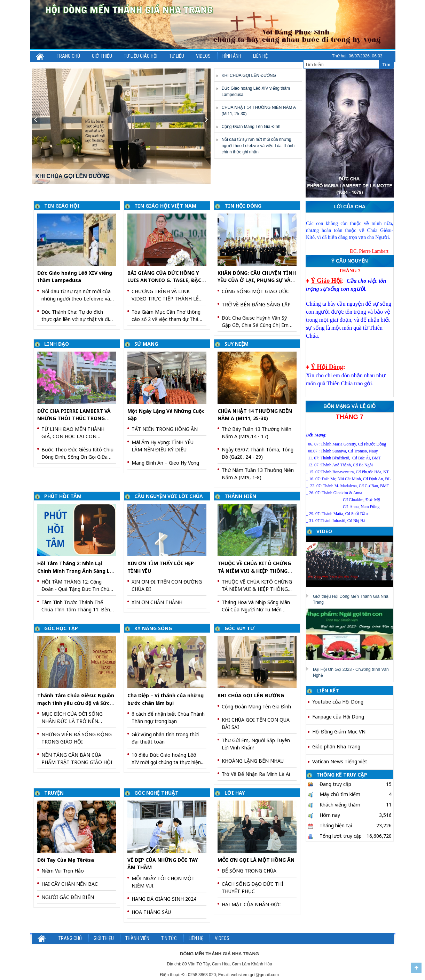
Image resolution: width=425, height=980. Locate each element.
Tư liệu (177, 56)
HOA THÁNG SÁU (151, 912)
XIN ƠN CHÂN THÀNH (157, 602)
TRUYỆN (54, 793)
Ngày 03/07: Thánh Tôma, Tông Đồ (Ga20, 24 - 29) (258, 453)
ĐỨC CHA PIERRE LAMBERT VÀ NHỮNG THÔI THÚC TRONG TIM (74, 418)
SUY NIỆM (237, 344)
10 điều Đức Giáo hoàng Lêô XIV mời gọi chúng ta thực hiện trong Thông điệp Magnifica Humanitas (166, 759)
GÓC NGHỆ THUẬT (156, 793)
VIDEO (324, 531)
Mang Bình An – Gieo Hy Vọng (165, 463)
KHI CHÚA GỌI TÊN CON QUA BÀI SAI (256, 723)
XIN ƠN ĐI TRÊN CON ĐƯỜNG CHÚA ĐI (167, 585)
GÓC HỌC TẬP (61, 628)
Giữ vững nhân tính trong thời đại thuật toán (165, 738)
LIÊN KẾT (328, 690)
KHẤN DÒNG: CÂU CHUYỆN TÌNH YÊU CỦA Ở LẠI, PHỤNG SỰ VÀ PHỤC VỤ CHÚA (257, 280)
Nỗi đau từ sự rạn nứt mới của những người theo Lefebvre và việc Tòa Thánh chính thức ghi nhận (258, 146)
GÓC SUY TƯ (239, 628)
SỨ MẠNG (146, 344)
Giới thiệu (102, 56)
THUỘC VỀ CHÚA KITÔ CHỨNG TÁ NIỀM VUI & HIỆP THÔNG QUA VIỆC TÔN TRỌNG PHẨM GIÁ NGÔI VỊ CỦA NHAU (257, 585)
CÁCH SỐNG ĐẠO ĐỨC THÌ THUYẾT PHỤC (253, 887)
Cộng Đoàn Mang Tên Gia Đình (251, 127)
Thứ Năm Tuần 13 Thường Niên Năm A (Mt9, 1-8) (258, 474)
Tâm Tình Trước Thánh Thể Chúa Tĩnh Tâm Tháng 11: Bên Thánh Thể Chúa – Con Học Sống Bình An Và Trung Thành (76, 606)
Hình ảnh (232, 56)
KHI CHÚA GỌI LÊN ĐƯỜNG (249, 75)
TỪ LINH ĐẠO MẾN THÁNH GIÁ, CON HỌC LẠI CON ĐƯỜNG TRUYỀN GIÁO (73, 433)
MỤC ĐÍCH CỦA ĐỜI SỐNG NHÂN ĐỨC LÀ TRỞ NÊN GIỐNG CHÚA (72, 718)
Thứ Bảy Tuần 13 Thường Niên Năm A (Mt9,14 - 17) (257, 433)
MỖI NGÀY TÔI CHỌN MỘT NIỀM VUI (163, 882)
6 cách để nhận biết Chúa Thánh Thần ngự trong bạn (168, 717)
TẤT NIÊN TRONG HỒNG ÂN (165, 429)
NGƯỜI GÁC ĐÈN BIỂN (68, 897)
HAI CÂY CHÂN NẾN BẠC (70, 884)
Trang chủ (68, 56)
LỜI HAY (235, 793)
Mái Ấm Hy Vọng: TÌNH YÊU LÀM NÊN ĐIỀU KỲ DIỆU (163, 446)
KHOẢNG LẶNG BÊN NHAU (253, 761)
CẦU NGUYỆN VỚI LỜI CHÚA (169, 496)
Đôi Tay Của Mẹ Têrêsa (66, 860)
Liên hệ (260, 56)
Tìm (386, 65)
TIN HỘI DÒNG (243, 206)
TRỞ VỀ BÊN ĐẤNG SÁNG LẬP (256, 304)
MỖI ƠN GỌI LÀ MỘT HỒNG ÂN (256, 860)
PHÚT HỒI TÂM (63, 496)
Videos (203, 56)
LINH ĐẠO (57, 344)
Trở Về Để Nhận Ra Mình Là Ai (256, 774)
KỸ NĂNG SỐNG (153, 628)
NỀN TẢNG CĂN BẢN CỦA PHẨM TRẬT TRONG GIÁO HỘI (77, 758)
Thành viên (137, 938)
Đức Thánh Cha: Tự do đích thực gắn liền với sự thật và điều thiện (78, 316)
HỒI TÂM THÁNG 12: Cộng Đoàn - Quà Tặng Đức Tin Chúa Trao (77, 585)
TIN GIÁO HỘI (62, 206)
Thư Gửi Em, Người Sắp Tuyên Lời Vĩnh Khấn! (256, 744)
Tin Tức (169, 938)
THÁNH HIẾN (240, 496)
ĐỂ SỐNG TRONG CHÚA (249, 871)
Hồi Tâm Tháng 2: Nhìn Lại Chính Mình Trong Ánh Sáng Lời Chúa (76, 571)
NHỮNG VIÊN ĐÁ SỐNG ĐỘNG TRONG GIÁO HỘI (77, 738)
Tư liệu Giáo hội (141, 56)
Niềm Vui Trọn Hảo (63, 871)
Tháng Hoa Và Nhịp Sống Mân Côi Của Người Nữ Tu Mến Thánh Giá (256, 606)
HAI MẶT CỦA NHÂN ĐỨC (251, 904)
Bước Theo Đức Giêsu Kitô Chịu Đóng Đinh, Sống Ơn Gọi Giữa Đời (77, 453)
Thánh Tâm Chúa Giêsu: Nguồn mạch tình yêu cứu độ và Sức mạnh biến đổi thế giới (76, 703)
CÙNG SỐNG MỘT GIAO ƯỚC (255, 291)
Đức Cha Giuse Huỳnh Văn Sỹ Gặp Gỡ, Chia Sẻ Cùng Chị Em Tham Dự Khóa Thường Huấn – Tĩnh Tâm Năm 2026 (257, 322)
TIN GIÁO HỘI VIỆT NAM (165, 206)
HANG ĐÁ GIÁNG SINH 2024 (164, 899)
